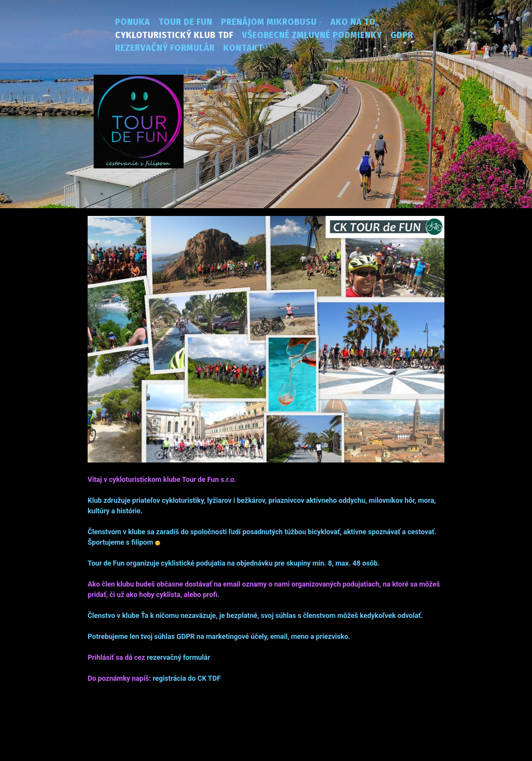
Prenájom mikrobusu (269, 22)
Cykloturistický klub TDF (174, 35)
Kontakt (243, 48)
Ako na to (353, 22)
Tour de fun (186, 22)
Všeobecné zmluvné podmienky (312, 35)
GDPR (402, 35)
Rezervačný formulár (165, 48)
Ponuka (133, 22)
